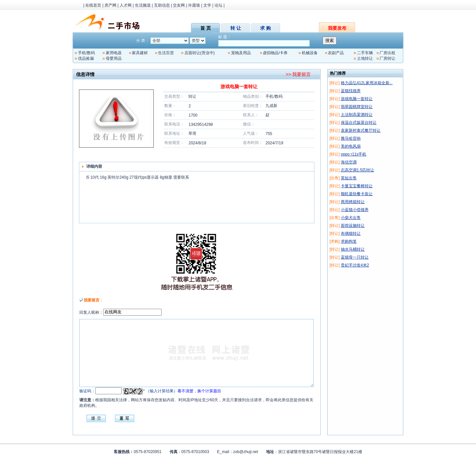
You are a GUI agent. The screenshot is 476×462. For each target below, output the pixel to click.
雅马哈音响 (351, 138)
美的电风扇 (351, 146)
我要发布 (337, 28)
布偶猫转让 (351, 233)
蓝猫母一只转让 (355, 257)
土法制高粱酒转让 (357, 115)
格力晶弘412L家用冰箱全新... (367, 83)
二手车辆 (365, 53)
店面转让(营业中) (200, 53)
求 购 (265, 28)
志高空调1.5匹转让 (357, 170)
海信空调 (349, 162)
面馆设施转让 (353, 226)
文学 (207, 5)
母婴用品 (114, 58)
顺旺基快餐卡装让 (357, 194)
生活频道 (143, 5)
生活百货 (166, 53)
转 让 (236, 28)
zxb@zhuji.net (246, 452)
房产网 (110, 5)
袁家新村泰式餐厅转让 (361, 130)
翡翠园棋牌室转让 (357, 107)
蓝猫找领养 (351, 91)
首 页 (206, 28)
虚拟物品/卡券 (275, 53)
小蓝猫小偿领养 (355, 210)
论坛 (218, 5)
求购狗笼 (349, 241)
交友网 (179, 5)
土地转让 (365, 58)
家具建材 (140, 53)
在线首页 (93, 5)
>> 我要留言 (298, 74)
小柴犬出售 (351, 218)
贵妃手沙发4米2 (355, 265)
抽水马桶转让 (353, 249)
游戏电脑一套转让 (357, 99)
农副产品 (336, 53)
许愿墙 (194, 5)
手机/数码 (86, 53)
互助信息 (162, 5)
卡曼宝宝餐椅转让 (357, 186)
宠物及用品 (241, 53)
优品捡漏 (86, 58)
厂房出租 (387, 53)
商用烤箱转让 (353, 202)
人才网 (126, 5)
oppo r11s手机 (354, 154)
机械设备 (310, 53)
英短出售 (349, 178)
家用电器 (114, 53)
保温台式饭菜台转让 (359, 123)
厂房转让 (387, 58)
